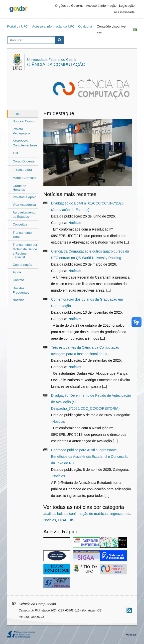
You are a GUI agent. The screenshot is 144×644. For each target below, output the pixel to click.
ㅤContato (18, 280)
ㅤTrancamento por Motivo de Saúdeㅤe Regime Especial (25, 251)
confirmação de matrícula (89, 514)
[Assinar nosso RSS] (129, 610)
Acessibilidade (124, 12)
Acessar (131, 634)
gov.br (18, 9)
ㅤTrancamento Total (22, 235)
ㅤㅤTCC (16, 153)
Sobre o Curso (23, 121)
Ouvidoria (85, 26)
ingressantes (120, 514)
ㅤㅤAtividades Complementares (25, 143)
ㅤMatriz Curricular (25, 178)
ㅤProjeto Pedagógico (21, 131)
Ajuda (17, 272)
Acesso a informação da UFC (53, 26)
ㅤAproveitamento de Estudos (24, 214)
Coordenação (22, 265)
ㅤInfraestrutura (22, 170)
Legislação (127, 6)
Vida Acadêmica (24, 205)
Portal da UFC (17, 26)
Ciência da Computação (56, 65)
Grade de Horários (19, 188)
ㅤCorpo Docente (24, 161)
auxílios (49, 514)
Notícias (19, 300)
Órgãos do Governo (69, 6)
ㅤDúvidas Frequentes (21, 290)
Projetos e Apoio (25, 197)
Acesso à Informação (101, 6)
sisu (72, 520)
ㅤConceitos (20, 224)
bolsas (62, 514)
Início (17, 114)
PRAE (63, 520)
